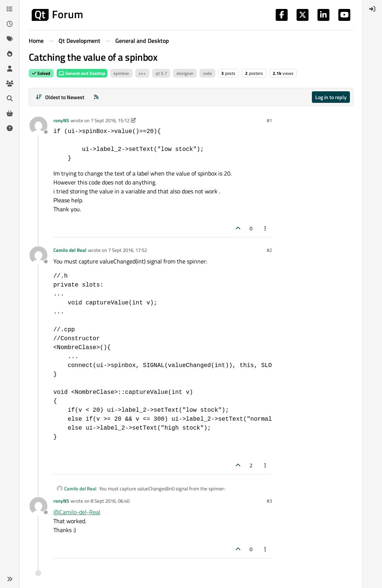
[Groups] (10, 83)
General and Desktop (82, 73)
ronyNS (61, 120)
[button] (10, 579)
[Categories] (10, 9)
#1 (269, 120)
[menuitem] (372, 9)
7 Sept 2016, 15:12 (110, 120)
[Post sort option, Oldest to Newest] (60, 97)
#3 (269, 501)
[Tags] (10, 39)
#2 (269, 250)
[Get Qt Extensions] (10, 113)
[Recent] (10, 24)
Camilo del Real (70, 250)
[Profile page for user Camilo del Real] (38, 255)
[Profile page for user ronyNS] (38, 126)
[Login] (372, 9)
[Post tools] (266, 228)
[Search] (10, 98)
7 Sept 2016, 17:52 (128, 250)
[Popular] (10, 54)
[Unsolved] (10, 128)
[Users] (10, 69)
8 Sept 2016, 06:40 (110, 501)
